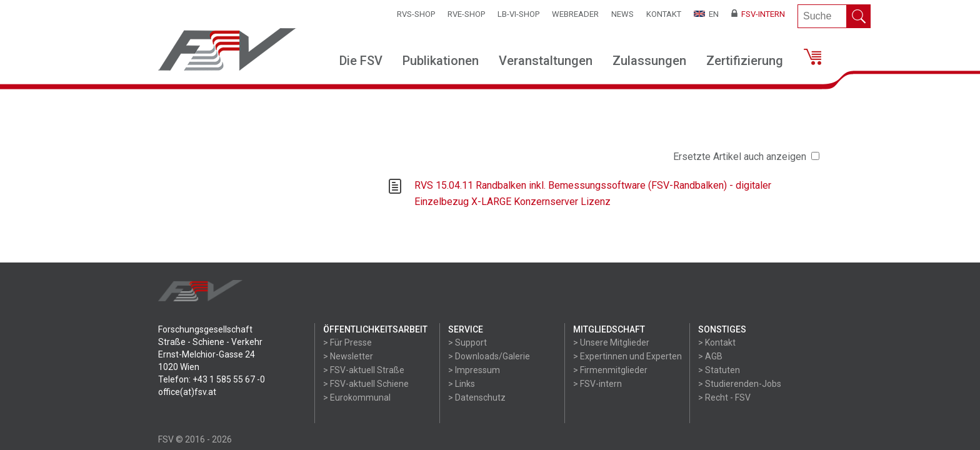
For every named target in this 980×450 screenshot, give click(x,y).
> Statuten (719, 370)
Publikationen (441, 61)
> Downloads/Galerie (489, 356)
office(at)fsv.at (187, 392)
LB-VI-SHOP (518, 14)
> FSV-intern (597, 384)
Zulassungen (649, 61)
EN (706, 14)
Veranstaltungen (546, 61)
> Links (462, 384)
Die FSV (361, 61)
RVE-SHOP (466, 14)
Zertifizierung (745, 61)
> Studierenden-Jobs (740, 384)
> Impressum (474, 370)
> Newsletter (348, 356)
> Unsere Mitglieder (611, 342)
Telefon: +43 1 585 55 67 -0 (212, 379)
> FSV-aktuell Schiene (366, 384)
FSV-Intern (758, 14)
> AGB (710, 356)
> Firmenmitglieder (610, 370)
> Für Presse (347, 342)
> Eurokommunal (357, 397)
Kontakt (664, 14)
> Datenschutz (477, 397)
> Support (467, 342)
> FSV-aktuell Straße (364, 370)
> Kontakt (717, 342)
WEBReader (575, 14)
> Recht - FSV (724, 397)
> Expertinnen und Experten (627, 356)
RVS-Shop (416, 14)
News (622, 14)
